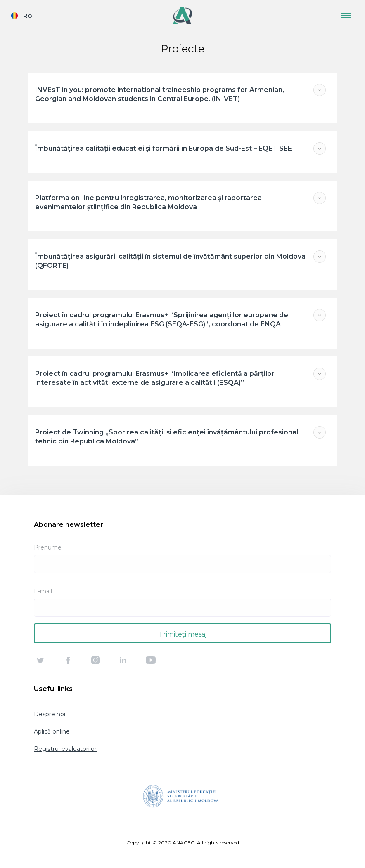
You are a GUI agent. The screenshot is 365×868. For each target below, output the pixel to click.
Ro (27, 15)
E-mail (43, 591)
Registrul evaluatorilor (65, 749)
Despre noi (50, 714)
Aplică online (52, 731)
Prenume (48, 547)
